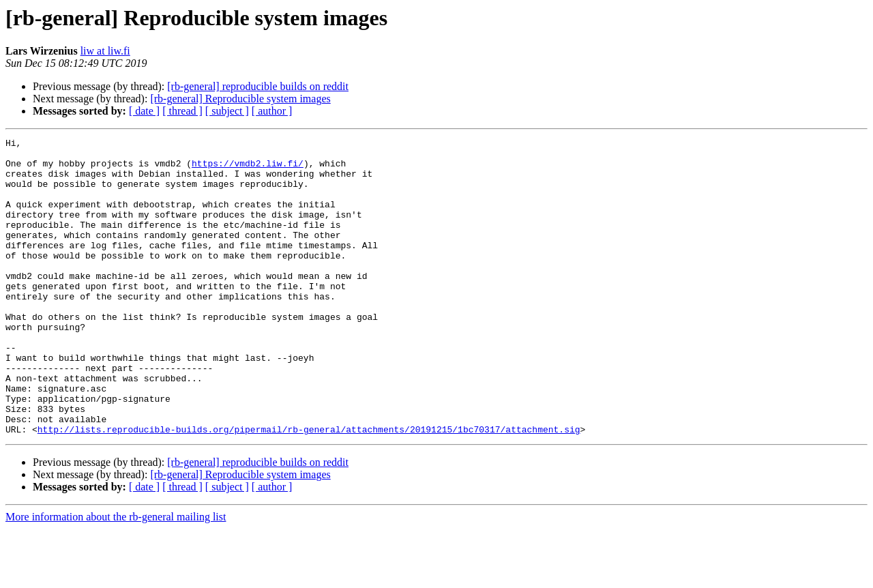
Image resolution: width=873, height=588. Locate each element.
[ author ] (272, 111)
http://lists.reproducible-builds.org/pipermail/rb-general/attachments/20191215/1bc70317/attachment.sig (309, 488)
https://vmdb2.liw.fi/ (248, 169)
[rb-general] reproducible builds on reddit (258, 86)
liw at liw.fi (105, 51)
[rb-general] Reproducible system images (240, 99)
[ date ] (144, 111)
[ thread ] (182, 111)
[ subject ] (227, 111)
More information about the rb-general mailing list (116, 576)
